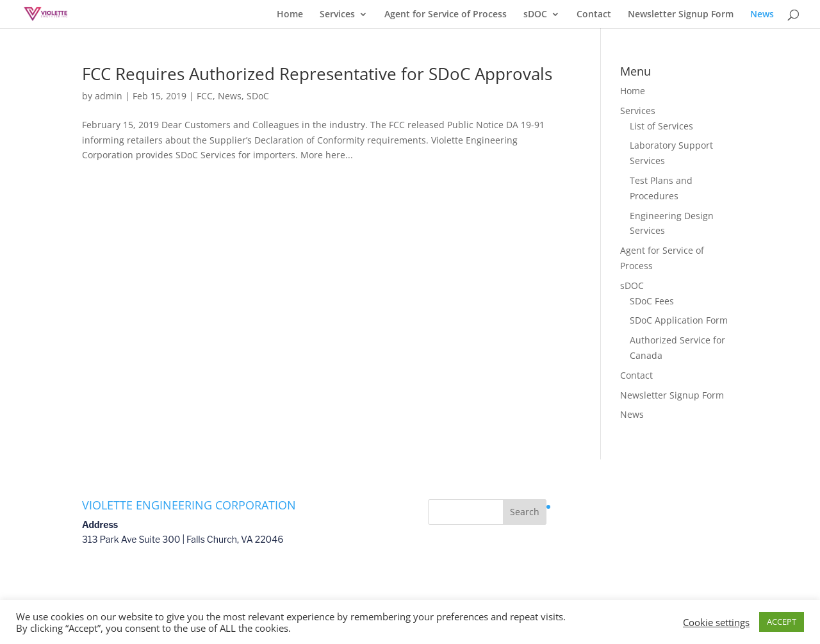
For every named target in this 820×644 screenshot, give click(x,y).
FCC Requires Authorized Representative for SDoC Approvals (317, 74)
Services (337, 15)
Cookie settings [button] (716, 622)
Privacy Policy (584, 507)
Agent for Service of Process (446, 15)
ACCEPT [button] (782, 622)
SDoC (258, 96)
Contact (594, 15)
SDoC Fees (652, 301)
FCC (205, 96)
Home (290, 15)
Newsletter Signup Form (681, 15)
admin (109, 96)
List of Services (661, 126)
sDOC (535, 15)
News (762, 15)
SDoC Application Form (679, 320)
